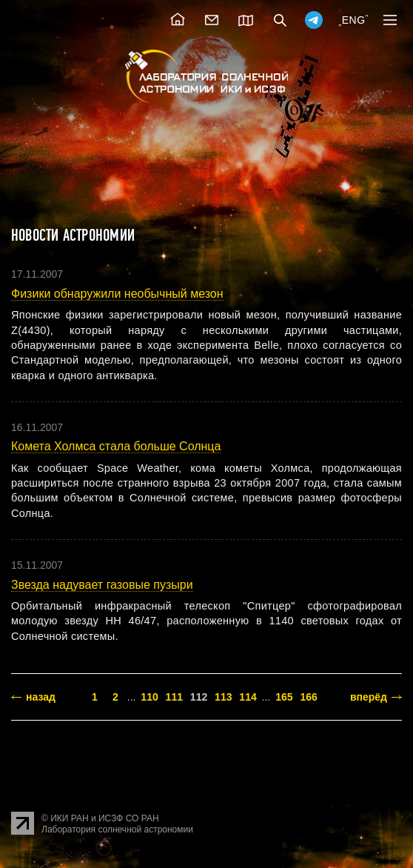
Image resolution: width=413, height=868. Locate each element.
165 (284, 697)
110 (149, 697)
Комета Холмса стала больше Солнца (116, 446)
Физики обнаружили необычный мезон (117, 294)
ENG (354, 20)
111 (174, 697)
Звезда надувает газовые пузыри (102, 585)
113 (223, 697)
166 (308, 697)
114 (248, 697)
